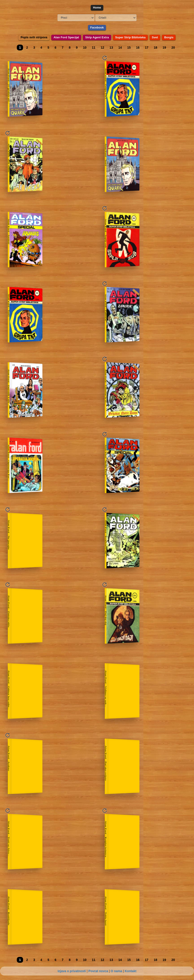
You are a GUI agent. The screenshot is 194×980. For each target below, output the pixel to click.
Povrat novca (98, 971)
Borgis (169, 37)
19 (164, 48)
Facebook (97, 27)
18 (155, 48)
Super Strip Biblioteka (130, 37)
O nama (116, 971)
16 (138, 48)
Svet (155, 37)
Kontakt (131, 971)
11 (94, 48)
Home (97, 8)
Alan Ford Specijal (66, 37)
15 (129, 48)
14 (120, 48)
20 (173, 48)
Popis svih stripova (34, 37)
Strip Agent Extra (97, 37)
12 (102, 48)
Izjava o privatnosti (72, 971)
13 (111, 48)
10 (85, 48)
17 (147, 48)
